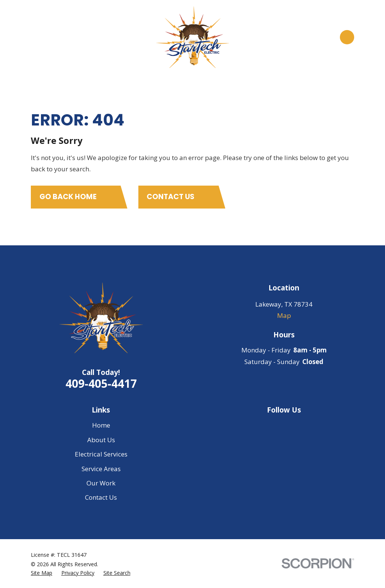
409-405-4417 (101, 383)
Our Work (101, 483)
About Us (101, 440)
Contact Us (101, 497)
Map (284, 315)
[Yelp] (304, 425)
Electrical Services (101, 454)
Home (101, 425)
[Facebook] (284, 425)
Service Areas (101, 469)
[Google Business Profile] (264, 425)
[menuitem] (42, 573)
